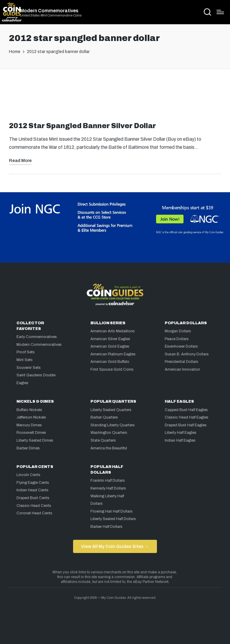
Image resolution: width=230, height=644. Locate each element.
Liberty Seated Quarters (111, 410)
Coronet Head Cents (34, 513)
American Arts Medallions (113, 331)
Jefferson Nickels (31, 417)
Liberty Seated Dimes (35, 440)
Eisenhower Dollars (181, 346)
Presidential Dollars (181, 362)
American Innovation (182, 369)
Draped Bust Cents (33, 498)
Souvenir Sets (29, 368)
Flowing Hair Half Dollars (112, 511)
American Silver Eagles (110, 339)
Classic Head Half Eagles (187, 417)
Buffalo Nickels (29, 410)
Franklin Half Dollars (108, 481)
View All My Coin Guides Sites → (115, 546)
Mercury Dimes (29, 425)
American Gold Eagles (110, 346)
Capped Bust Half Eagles (186, 410)
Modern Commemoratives (49, 11)
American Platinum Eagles (113, 354)
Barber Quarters (104, 417)
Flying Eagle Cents (33, 483)
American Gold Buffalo (110, 362)
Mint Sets (25, 360)
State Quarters (103, 440)
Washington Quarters (109, 433)
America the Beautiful (109, 448)
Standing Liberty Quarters (113, 425)
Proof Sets (26, 352)
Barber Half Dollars (106, 527)
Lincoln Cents (28, 475)
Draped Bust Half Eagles (186, 425)
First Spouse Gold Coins (112, 369)
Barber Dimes (28, 448)
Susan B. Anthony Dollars (187, 354)
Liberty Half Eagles (181, 433)
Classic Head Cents (34, 506)
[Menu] (220, 12)
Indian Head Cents (32, 490)
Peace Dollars (177, 339)
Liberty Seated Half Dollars (113, 519)
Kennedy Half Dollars (108, 488)
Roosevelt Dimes (31, 433)
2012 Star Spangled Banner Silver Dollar (83, 126)
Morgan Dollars (178, 331)
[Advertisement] (115, 98)
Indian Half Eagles (180, 440)
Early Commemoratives (37, 337)
